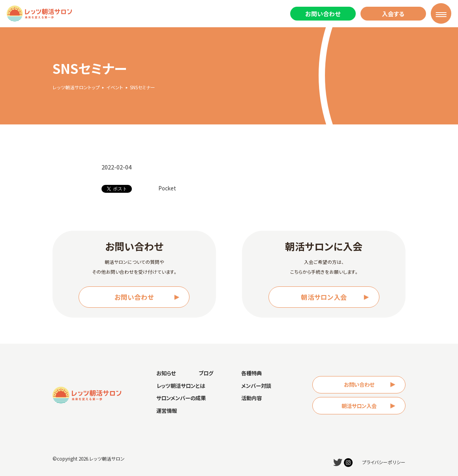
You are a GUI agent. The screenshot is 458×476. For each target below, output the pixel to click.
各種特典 (252, 373)
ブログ (206, 373)
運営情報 (167, 411)
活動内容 (252, 398)
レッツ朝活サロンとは (181, 386)
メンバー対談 (256, 386)
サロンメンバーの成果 (181, 398)
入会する (393, 14)
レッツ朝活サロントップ (76, 87)
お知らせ (166, 373)
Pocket (167, 188)
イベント (115, 87)
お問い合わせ (323, 14)
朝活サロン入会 (324, 297)
